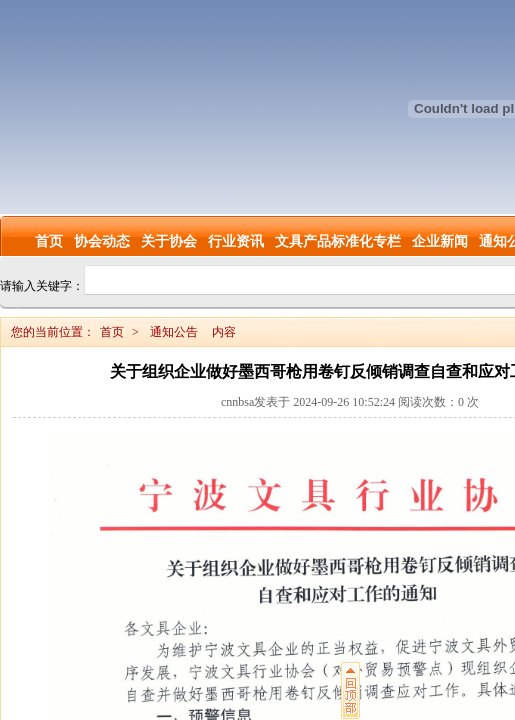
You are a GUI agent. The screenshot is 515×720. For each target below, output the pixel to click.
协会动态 (102, 241)
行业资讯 (236, 241)
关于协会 (169, 241)
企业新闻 (440, 241)
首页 (49, 241)
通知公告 (174, 332)
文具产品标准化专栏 (338, 241)
